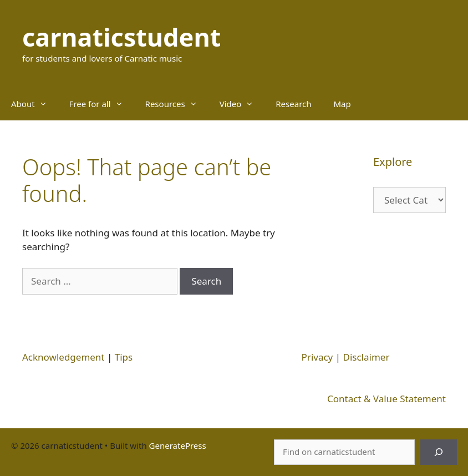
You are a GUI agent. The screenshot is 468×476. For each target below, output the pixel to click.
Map (342, 104)
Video (242, 104)
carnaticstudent (121, 37)
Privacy (317, 357)
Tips (124, 357)
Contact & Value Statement (386, 399)
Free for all (102, 104)
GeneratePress (178, 445)
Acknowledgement (63, 357)
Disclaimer (367, 357)
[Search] (439, 452)
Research (293, 104)
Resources (177, 104)
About (35, 104)
